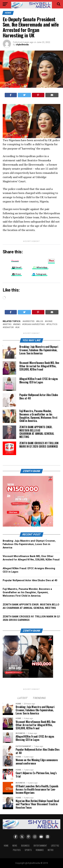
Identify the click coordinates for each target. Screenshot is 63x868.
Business (25, 846)
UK (18, 327)
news (17, 324)
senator (9, 327)
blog (40, 321)
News (15, 846)
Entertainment (40, 846)
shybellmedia (22, 45)
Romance (40, 850)
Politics (52, 324)
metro (8, 324)
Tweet (15, 261)
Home (6, 846)
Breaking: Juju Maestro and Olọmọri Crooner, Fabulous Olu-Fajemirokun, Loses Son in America (29, 544)
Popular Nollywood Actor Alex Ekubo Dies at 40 (30, 580)
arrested (29, 321)
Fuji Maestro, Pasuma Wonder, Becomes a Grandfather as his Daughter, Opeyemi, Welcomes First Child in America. (27, 592)
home (49, 321)
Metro (51, 850)
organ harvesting (34, 324)
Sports (28, 850)
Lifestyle (55, 846)
